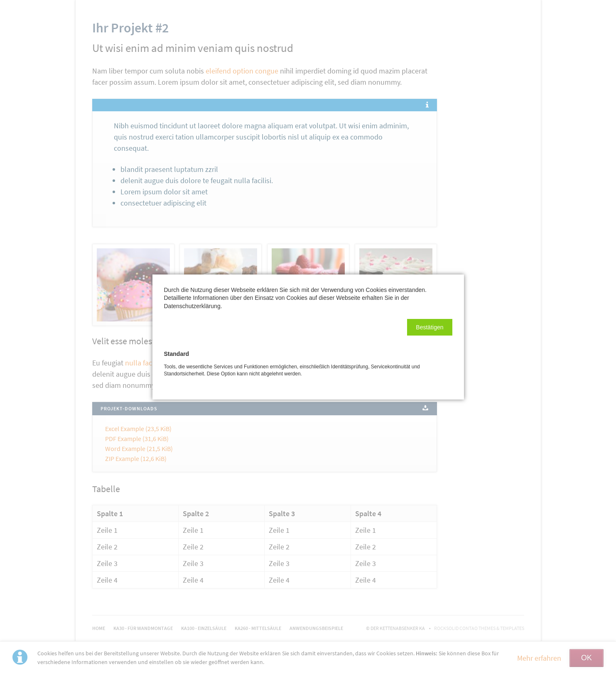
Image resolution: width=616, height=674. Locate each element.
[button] (429, 327)
